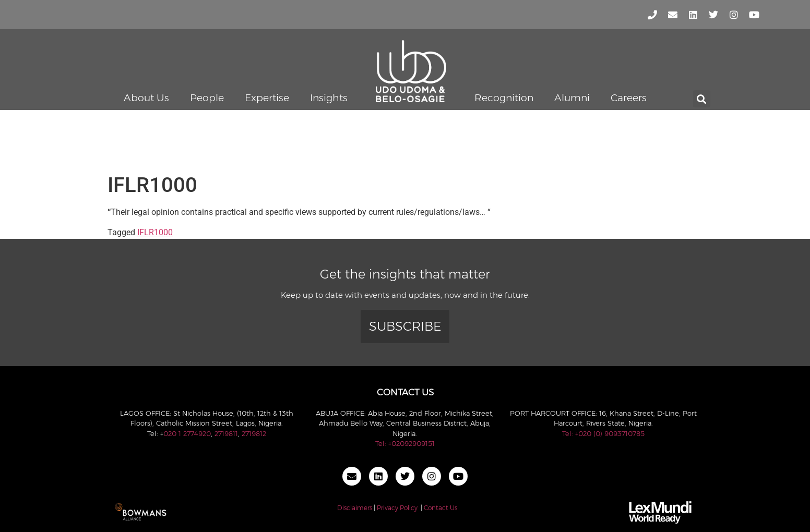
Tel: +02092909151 (405, 443)
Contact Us (440, 508)
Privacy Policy (397, 508)
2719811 (226, 433)
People (207, 98)
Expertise (267, 98)
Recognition (504, 98)
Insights (329, 98)
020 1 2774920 (187, 433)
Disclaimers (355, 508)
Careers (629, 98)
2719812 (254, 433)
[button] (702, 99)
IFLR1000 (155, 232)
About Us (146, 98)
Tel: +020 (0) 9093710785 (603, 433)
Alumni (572, 98)
